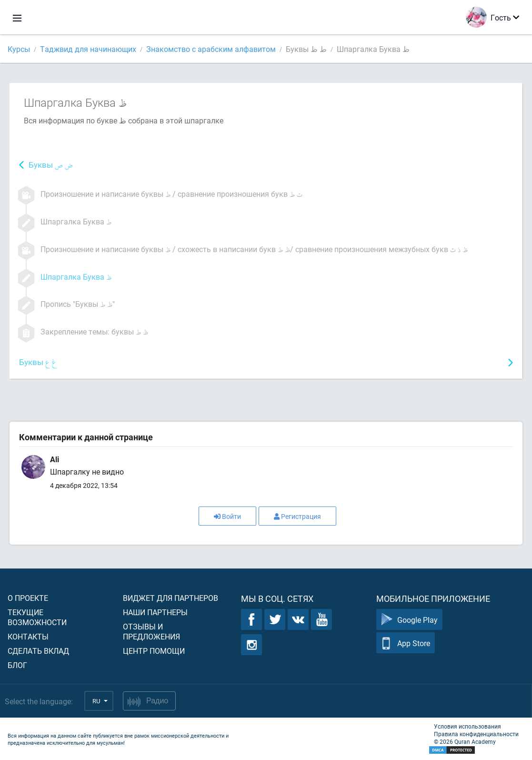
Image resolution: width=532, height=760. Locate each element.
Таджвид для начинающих (88, 49)
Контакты (28, 636)
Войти (227, 516)
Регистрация (297, 516)
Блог (17, 665)
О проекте (28, 598)
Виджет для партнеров (171, 598)
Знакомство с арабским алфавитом (211, 49)
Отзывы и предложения (151, 631)
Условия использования (467, 726)
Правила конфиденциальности (476, 734)
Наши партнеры (155, 612)
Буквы (51, 166)
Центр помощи (154, 651)
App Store (406, 643)
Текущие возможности (37, 617)
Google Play (409, 620)
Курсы (19, 49)
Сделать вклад (38, 651)
